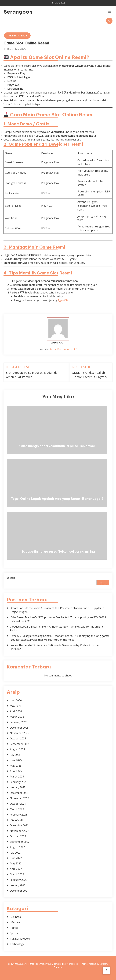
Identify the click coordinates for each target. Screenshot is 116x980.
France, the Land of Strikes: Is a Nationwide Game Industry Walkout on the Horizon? (54, 647)
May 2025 (16, 766)
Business (15, 917)
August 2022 (17, 847)
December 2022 (19, 825)
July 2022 (15, 853)
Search (11, 578)
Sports (14, 933)
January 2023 (18, 820)
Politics (14, 928)
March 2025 (17, 777)
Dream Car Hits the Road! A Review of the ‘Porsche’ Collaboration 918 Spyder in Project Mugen (57, 610)
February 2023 (18, 815)
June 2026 (16, 700)
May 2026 (16, 706)
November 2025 (19, 733)
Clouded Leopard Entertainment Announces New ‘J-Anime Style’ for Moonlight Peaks (56, 629)
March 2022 (17, 874)
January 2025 (18, 787)
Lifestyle (15, 922)
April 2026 (16, 711)
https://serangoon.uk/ (63, 349)
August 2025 (17, 749)
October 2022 (18, 836)
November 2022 (19, 831)
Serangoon (18, 12)
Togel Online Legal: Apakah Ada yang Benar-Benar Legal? (57, 499)
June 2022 (16, 858)
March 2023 (17, 809)
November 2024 (19, 798)
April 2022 (16, 869)
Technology (17, 944)
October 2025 (18, 738)
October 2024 (18, 804)
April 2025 (16, 771)
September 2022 (20, 842)
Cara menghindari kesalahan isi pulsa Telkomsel (57, 446)
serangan (58, 343)
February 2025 (18, 782)
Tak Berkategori (17, 36)
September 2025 (20, 744)
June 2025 (16, 760)
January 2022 (18, 885)
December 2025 (19, 728)
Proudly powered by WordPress (62, 964)
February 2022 (18, 880)
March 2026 (17, 717)
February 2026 (18, 722)
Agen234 (63, 300)
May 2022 (16, 863)
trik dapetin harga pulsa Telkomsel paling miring (57, 551)
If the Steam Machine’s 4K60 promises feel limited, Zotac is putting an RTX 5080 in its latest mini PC (59, 619)
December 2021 (19, 891)
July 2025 (15, 755)
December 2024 (19, 793)
